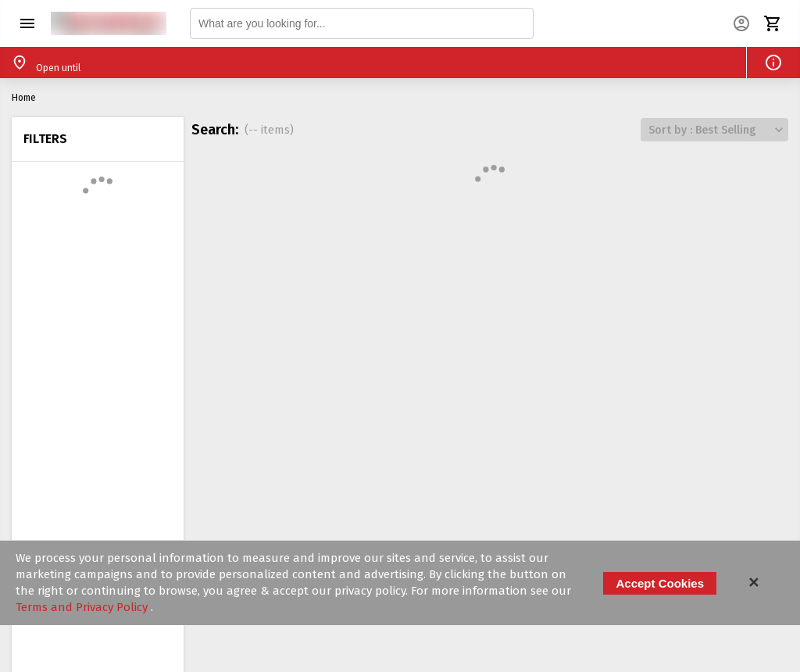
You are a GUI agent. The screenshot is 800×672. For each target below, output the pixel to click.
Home (24, 98)
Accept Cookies (660, 583)
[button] (27, 23)
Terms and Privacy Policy (83, 607)
